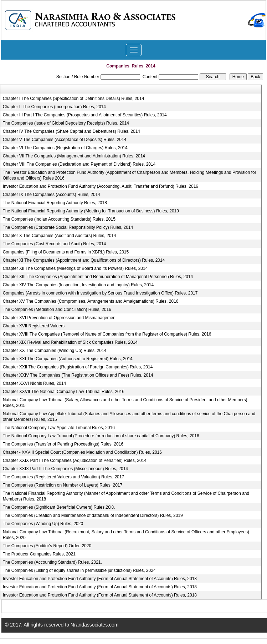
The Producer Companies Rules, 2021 (39, 554)
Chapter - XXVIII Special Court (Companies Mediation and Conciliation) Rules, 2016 (82, 452)
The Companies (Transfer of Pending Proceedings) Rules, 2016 (63, 444)
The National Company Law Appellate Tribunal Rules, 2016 (59, 428)
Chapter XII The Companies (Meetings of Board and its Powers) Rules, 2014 (75, 268)
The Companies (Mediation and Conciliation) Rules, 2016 (57, 310)
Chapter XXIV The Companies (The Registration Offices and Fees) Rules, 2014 (78, 375)
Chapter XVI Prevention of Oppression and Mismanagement (60, 318)
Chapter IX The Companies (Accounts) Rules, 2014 (52, 195)
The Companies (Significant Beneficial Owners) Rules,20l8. (59, 507)
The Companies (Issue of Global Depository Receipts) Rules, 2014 (66, 123)
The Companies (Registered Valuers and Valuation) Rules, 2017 (63, 477)
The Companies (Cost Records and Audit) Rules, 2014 (54, 244)
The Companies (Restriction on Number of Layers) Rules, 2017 (63, 485)
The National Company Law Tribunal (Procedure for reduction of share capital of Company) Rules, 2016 (101, 436)
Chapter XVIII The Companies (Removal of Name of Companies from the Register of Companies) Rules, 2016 (107, 334)
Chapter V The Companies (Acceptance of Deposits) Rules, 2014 (65, 140)
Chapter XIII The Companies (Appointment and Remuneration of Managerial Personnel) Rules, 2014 (98, 277)
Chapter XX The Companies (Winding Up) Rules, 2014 (55, 351)
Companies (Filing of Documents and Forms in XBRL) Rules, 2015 (66, 252)
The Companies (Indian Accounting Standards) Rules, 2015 (59, 219)
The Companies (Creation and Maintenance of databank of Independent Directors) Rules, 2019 (93, 515)
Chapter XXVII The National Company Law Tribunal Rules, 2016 (64, 392)
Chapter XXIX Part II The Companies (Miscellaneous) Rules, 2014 (65, 469)
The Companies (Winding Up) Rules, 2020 (43, 524)
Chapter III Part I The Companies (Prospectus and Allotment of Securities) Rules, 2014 (85, 115)
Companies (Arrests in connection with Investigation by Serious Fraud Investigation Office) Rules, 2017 (100, 293)
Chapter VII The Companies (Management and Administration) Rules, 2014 (74, 156)
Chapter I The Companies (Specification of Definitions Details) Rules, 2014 (74, 99)
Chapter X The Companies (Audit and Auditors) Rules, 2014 (60, 236)
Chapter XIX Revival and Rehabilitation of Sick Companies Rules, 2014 (70, 342)
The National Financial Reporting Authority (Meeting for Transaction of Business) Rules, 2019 (91, 211)
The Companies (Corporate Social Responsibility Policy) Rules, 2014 (68, 227)
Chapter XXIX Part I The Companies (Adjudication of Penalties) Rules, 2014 (75, 461)
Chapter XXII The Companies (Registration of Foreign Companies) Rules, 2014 (78, 367)
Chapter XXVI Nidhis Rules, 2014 (34, 383)
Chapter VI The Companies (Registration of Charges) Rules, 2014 (65, 148)
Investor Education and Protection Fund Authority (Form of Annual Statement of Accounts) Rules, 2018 (100, 579)
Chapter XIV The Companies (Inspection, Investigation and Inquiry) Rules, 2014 (78, 285)
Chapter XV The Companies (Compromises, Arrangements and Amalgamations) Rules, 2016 (91, 301)
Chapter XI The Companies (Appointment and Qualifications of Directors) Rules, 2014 (84, 260)
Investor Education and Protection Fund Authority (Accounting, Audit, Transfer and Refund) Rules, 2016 (101, 186)
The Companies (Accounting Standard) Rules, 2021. (52, 562)
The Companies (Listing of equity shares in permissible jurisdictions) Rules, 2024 (79, 570)
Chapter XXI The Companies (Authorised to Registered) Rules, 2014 (68, 359)
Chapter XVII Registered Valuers (34, 326)
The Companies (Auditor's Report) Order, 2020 (47, 546)
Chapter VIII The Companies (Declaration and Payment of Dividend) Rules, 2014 (79, 164)
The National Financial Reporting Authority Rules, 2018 (55, 203)
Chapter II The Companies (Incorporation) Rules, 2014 (54, 107)
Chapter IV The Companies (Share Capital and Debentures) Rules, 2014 (71, 131)
